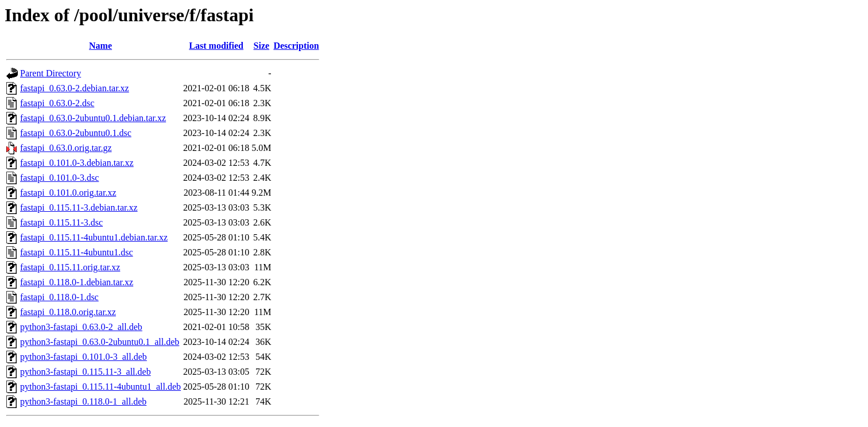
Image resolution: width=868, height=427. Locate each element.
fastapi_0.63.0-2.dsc (57, 103)
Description (296, 46)
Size (262, 46)
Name (100, 46)
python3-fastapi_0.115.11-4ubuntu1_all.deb (100, 387)
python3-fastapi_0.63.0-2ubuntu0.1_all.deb (100, 342)
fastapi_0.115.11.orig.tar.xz (70, 267)
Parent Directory (51, 73)
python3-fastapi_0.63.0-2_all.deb (81, 327)
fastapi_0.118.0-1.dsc (59, 297)
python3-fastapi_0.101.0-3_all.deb (84, 357)
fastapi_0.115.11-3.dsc (61, 222)
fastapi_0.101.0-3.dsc (59, 178)
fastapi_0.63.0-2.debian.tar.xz (75, 88)
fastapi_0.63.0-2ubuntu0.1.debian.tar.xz (93, 118)
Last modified (216, 46)
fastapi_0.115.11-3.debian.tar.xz (79, 207)
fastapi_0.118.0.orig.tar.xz (68, 312)
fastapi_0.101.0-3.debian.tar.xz (77, 163)
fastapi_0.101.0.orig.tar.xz (68, 193)
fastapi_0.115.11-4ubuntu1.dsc (77, 252)
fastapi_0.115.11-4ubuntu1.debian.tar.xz (94, 237)
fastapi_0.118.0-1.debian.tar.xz (77, 282)
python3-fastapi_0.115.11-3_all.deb (86, 372)
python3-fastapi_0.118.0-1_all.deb (83, 401)
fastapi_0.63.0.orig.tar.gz (66, 148)
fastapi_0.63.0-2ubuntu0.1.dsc (76, 133)
